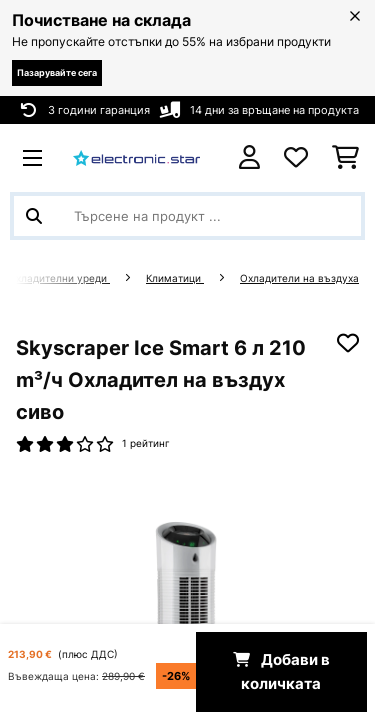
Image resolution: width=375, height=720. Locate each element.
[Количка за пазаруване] (345, 158)
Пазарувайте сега (57, 72)
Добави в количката (281, 672)
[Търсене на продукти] (187, 216)
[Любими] (296, 158)
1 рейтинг (146, 443)
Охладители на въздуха (299, 278)
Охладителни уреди (59, 278)
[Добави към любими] (348, 343)
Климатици (175, 278)
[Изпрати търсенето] (34, 216)
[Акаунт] (249, 157)
